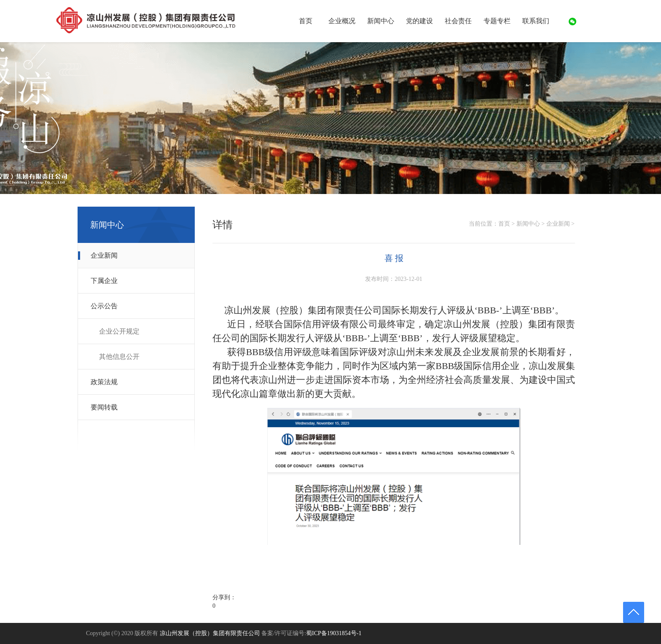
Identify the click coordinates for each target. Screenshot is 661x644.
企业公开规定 (119, 331)
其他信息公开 (119, 357)
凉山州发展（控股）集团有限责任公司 (210, 633)
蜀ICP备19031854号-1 (334, 633)
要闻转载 (104, 407)
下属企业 (104, 281)
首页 (306, 21)
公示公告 (104, 306)
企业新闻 (104, 255)
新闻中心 (528, 224)
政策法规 (104, 382)
